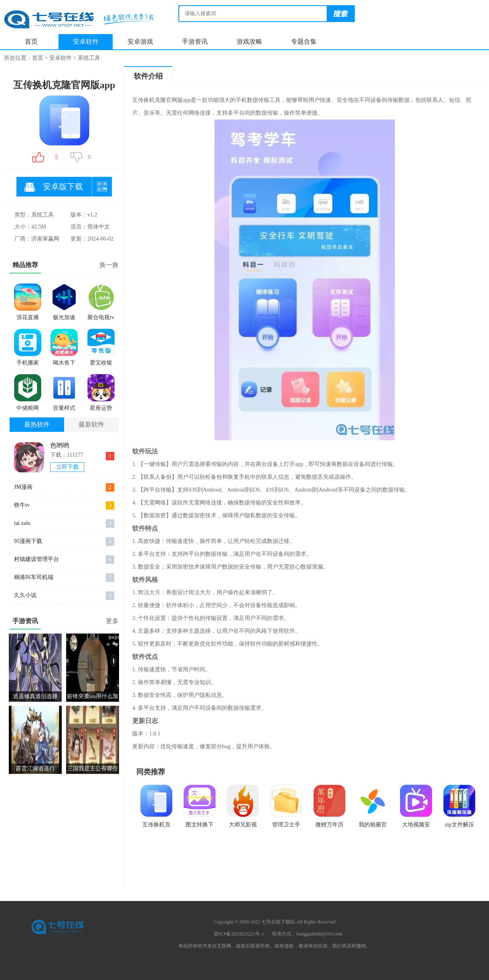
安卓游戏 (140, 42)
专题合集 (304, 42)
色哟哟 (60, 445)
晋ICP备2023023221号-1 (239, 934)
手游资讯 (195, 42)
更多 (112, 621)
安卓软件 (86, 42)
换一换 (109, 265)
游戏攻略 (249, 42)
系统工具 (89, 58)
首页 (31, 42)
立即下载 (67, 467)
